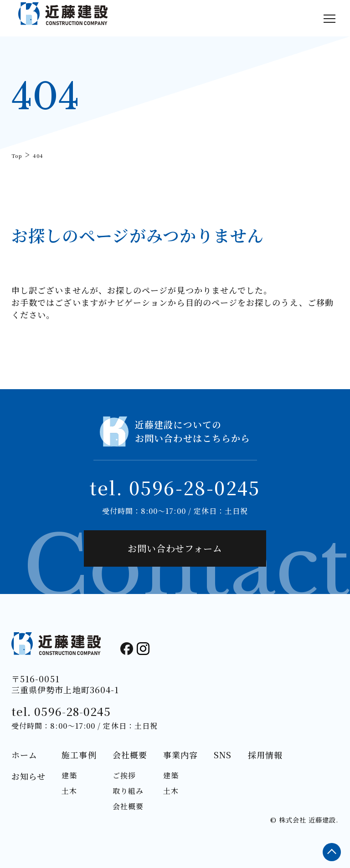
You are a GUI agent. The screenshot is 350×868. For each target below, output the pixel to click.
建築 (69, 775)
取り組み (128, 791)
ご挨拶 (124, 775)
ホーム (24, 755)
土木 (69, 791)
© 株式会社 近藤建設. (304, 820)
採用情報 (265, 755)
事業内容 (180, 755)
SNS (223, 755)
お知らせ (28, 776)
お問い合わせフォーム (175, 548)
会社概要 (130, 755)
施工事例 (79, 755)
